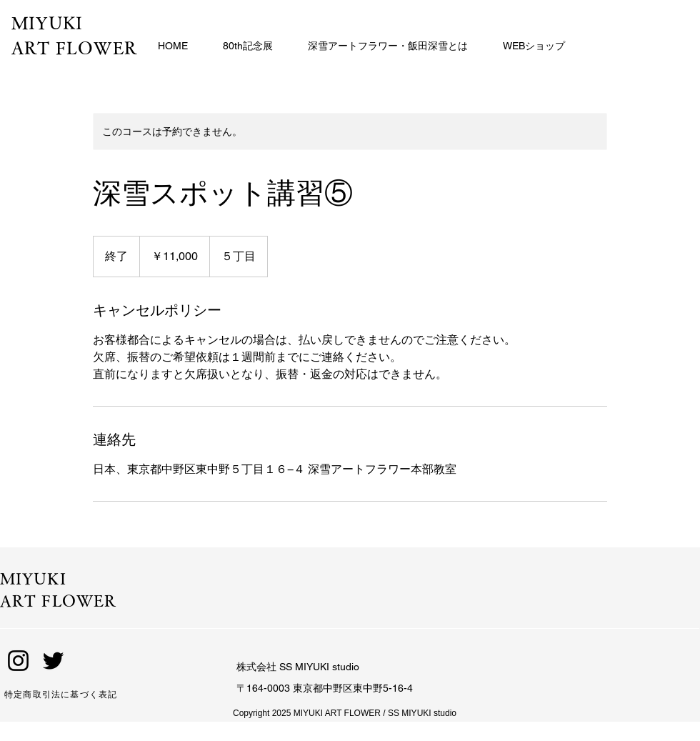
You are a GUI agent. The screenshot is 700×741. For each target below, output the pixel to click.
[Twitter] (53, 661)
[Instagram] (18, 661)
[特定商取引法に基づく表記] (84, 695)
